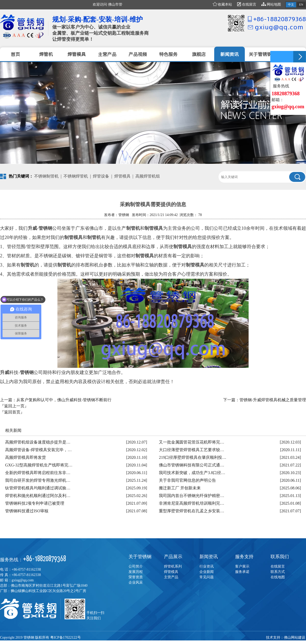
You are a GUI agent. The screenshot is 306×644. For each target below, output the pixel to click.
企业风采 (136, 582)
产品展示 (173, 557)
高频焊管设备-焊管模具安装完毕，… (38, 450)
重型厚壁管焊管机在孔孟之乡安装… (192, 511)
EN (301, 5)
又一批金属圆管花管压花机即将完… (192, 442)
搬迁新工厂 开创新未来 (180, 488)
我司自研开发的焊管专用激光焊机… (38, 480)
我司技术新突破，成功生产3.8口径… (192, 473)
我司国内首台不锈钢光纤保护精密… (192, 496)
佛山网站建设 (295, 638)
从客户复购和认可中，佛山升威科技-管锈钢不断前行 (64, 400)
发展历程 (136, 572)
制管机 (133, 228)
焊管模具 (122, 176)
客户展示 (242, 566)
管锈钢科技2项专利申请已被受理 (35, 503)
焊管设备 (101, 176)
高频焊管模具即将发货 (25, 457)
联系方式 (278, 572)
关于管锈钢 (140, 557)
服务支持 (244, 557)
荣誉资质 (136, 577)
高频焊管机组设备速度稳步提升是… (38, 442)
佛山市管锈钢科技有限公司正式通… (192, 465)
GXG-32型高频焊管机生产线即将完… (39, 465)
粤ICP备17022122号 (66, 638)
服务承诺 (242, 572)
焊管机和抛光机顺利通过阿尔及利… (38, 496)
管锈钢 (27, 372)
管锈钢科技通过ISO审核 (27, 511)
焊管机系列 (173, 566)
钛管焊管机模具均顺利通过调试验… (38, 488)
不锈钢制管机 (46, 176)
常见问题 (207, 577)
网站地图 (271, 4)
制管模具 (154, 228)
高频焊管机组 (148, 176)
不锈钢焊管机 (76, 176)
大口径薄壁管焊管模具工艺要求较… (192, 450)
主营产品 (171, 577)
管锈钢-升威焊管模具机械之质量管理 (273, 400)
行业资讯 (207, 566)
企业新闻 (207, 572)
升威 (32, 228)
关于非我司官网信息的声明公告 (187, 480)
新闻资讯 (209, 557)
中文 (291, 5)
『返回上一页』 (14, 406)
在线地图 (278, 577)
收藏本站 (222, 4)
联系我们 (280, 557)
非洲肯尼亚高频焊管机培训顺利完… (192, 503)
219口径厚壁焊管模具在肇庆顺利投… (193, 457)
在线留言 (247, 4)
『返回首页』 (12, 412)
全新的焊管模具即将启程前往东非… (38, 473)
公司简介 (136, 566)
